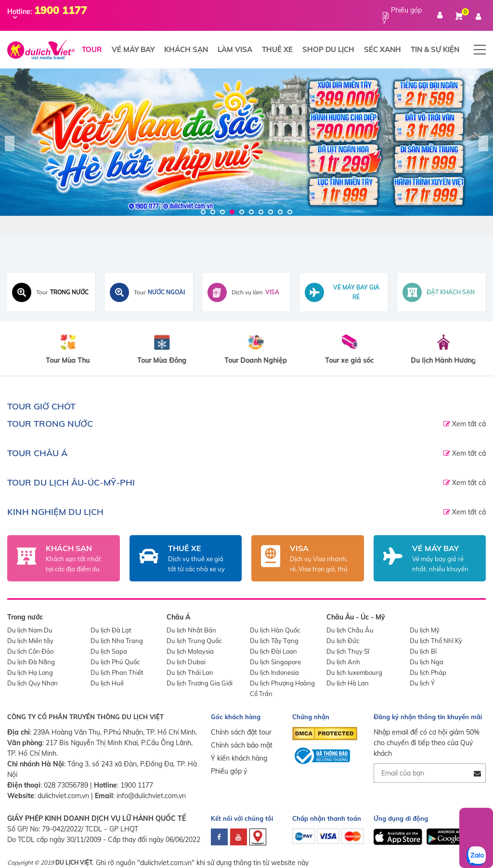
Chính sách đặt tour (241, 732)
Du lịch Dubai (186, 662)
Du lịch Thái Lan (190, 672)
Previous (10, 144)
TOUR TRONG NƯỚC (50, 424)
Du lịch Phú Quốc (115, 662)
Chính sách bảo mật (242, 745)
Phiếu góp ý (229, 771)
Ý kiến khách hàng (239, 758)
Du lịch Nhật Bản (191, 630)
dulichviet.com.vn (63, 796)
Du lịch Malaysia (190, 651)
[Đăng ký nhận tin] (477, 773)
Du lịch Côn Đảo (30, 651)
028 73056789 (66, 785)
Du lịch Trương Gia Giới (200, 683)
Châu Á (178, 617)
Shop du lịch (328, 49)
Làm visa (235, 49)
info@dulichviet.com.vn (151, 796)
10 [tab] (290, 212)
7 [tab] (261, 212)
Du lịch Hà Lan (348, 683)
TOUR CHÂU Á (37, 453)
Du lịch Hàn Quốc (275, 630)
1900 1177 (137, 785)
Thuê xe (277, 49)
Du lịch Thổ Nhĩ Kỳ (436, 641)
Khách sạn (186, 49)
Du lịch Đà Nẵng (31, 662)
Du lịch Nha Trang (117, 641)
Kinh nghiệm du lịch (55, 512)
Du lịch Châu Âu (350, 630)
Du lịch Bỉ (423, 651)
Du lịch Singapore (275, 662)
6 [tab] (251, 212)
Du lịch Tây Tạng (274, 641)
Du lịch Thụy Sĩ (348, 651)
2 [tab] (213, 212)
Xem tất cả (468, 424)
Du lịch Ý (422, 683)
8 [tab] (271, 212)
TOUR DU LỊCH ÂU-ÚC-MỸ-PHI (71, 482)
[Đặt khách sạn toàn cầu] (442, 292)
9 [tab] (280, 212)
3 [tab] (222, 212)
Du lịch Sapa (109, 651)
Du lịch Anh (343, 662)
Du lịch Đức (343, 641)
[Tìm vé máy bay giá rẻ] (344, 292)
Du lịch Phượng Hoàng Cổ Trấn (282, 688)
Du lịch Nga (427, 662)
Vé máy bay (133, 49)
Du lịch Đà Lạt (111, 630)
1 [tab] (203, 212)
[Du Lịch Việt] (246, 142)
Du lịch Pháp (428, 672)
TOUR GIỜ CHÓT (41, 406)
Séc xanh (383, 49)
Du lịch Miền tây (30, 641)
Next (483, 144)
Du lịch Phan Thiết (117, 672)
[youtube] (239, 837)
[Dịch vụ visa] (247, 292)
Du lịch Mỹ (425, 630)
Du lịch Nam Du (30, 630)
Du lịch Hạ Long (30, 672)
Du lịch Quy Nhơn (32, 683)
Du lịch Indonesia (274, 672)
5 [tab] (242, 212)
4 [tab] (232, 212)
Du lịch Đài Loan (273, 651)
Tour (92, 49)
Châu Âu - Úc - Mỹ (356, 617)
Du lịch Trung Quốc (194, 641)
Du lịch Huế (107, 683)
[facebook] (219, 837)
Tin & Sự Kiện (435, 49)
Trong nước (25, 617)
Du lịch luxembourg (354, 672)
